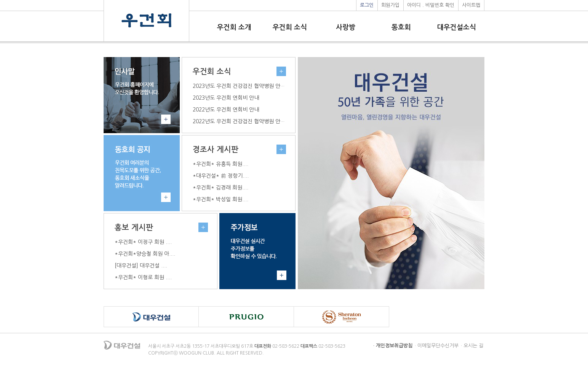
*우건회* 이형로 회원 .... (143, 277)
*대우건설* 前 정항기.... (221, 176)
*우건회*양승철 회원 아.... (145, 254)
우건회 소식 (290, 27)
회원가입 (390, 5)
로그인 (367, 5)
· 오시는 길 (472, 346)
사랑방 (346, 27)
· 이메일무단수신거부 (437, 346)
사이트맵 (471, 5)
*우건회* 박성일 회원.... (220, 199)
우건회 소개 (234, 27)
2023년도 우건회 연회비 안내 (226, 98)
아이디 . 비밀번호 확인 (431, 5)
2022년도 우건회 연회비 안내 (226, 110)
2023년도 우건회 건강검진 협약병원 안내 (239, 86)
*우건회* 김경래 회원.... (220, 188)
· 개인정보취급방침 (393, 346)
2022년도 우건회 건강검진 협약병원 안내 (239, 121)
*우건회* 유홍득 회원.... (220, 164)
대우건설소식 (457, 27)
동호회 (401, 27)
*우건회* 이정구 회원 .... (143, 242)
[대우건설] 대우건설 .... (141, 266)
